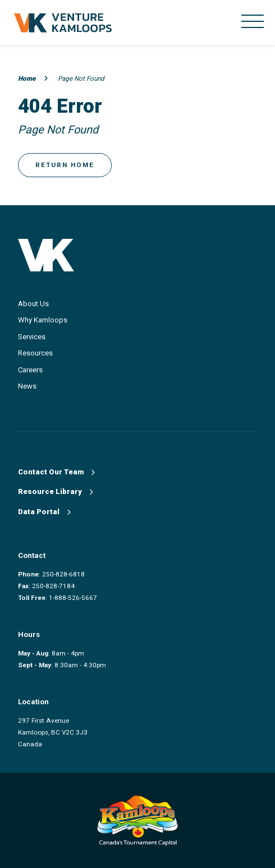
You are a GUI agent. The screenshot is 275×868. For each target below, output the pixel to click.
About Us (33, 304)
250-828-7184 (53, 586)
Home (33, 79)
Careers (30, 370)
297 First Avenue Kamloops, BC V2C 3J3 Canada (53, 732)
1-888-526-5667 (73, 598)
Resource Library (56, 491)
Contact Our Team (56, 472)
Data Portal (44, 512)
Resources (35, 353)
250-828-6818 (63, 574)
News (27, 386)
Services (32, 337)
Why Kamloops (43, 320)
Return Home (65, 165)
